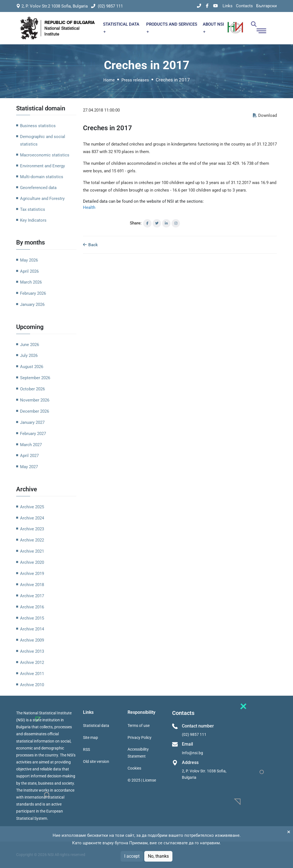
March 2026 (31, 282)
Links (228, 6)
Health (89, 207)
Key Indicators (33, 220)
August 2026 (32, 367)
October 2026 (32, 389)
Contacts (244, 6)
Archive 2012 (32, 663)
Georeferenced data (38, 188)
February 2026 (33, 293)
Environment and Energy (42, 166)
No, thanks (158, 856)
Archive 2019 (32, 574)
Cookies (134, 768)
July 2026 (29, 356)
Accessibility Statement (138, 753)
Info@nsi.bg (192, 753)
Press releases (135, 80)
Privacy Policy (140, 738)
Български (267, 6)
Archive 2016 (32, 607)
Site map (91, 738)
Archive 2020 (32, 562)
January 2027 (32, 422)
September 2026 (35, 378)
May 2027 (29, 467)
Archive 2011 (32, 674)
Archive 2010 (32, 685)
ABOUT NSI (213, 27)
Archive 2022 (32, 540)
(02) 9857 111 (107, 6)
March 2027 (31, 445)
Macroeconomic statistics (45, 155)
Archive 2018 (32, 585)
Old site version (96, 761)
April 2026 (29, 271)
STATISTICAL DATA (121, 27)
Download (265, 115)
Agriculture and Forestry (42, 199)
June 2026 (30, 345)
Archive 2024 (32, 518)
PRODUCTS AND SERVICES (172, 27)
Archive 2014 (32, 629)
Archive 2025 (32, 507)
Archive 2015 (32, 618)
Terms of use (139, 726)
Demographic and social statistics (43, 140)
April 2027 (29, 456)
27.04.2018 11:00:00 (101, 110)
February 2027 (33, 434)
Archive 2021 (32, 551)
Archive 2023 (32, 529)
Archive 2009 (32, 640)
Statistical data (96, 726)
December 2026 (35, 411)
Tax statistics (33, 209)
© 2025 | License (142, 780)
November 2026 (35, 400)
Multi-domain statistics (42, 177)
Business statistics (38, 126)
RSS (86, 749)
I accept (132, 856)
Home (109, 80)
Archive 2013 (32, 651)
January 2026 (32, 304)
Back (90, 245)
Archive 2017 (32, 596)
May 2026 (29, 260)
